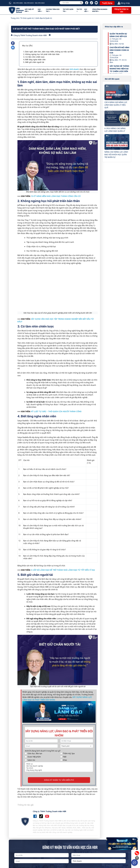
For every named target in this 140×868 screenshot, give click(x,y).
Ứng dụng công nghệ (59, 770)
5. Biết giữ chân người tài (34, 62)
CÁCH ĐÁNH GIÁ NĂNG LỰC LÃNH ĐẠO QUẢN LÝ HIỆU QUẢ (116, 105)
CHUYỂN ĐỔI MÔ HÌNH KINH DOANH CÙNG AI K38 (119, 50)
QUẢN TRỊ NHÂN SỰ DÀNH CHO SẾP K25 (118, 35)
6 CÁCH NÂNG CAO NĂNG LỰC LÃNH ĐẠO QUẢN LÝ (115, 130)
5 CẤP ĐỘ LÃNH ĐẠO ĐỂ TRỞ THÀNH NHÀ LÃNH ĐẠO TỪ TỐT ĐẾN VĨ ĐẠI (63, 570)
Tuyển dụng (107, 3)
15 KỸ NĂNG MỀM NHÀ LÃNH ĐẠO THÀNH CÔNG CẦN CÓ (56, 196)
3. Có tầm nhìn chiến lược (34, 57)
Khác (65, 760)
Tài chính (59, 768)
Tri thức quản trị (27, 18)
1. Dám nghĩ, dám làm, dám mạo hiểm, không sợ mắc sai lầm (48, 52)
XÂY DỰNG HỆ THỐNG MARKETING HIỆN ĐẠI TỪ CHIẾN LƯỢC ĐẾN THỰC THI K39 (119, 70)
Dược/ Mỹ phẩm (34, 757)
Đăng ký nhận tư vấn (122, 10)
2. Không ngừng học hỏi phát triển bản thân (41, 54)
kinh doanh (74, 69)
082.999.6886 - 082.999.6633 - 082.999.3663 (29, 3)
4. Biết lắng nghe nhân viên (34, 60)
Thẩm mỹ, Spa (69, 753)
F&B (65, 757)
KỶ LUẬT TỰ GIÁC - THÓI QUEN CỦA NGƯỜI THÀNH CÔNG (56, 411)
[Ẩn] (31, 46)
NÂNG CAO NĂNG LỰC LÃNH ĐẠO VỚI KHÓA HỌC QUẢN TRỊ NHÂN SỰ (116, 155)
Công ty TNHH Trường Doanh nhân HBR (30, 35)
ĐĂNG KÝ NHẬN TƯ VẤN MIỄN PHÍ (59, 780)
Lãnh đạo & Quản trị (44, 18)
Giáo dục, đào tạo (35, 753)
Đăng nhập (124, 3)
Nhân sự (59, 764)
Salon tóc (31, 760)
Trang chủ (15, 18)
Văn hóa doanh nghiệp (59, 766)
